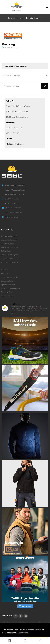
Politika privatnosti (12, 217)
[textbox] (25, 75)
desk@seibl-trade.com (14, 212)
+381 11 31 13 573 (12, 203)
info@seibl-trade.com (15, 144)
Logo (21, 18)
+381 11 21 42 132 (12, 199)
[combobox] (25, 75)
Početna (12, 18)
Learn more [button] (23, 633)
